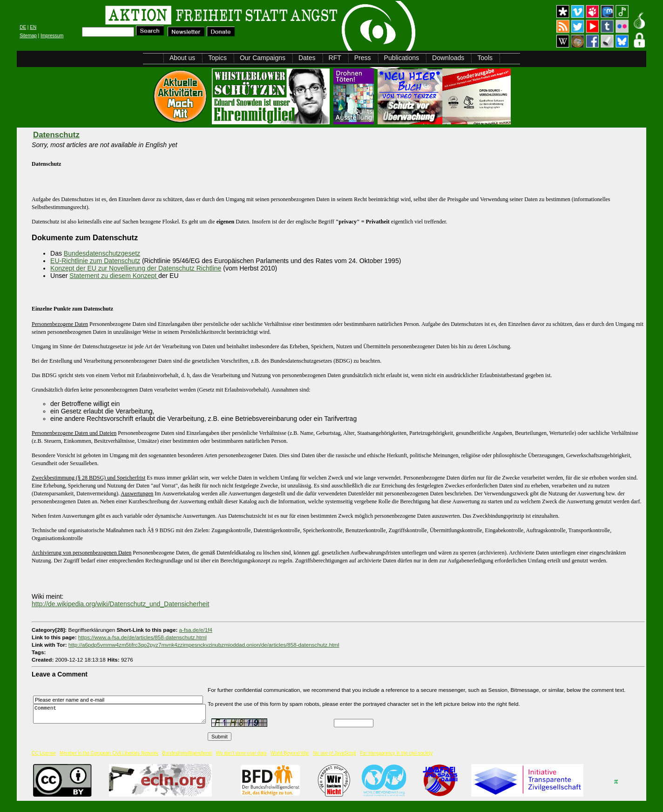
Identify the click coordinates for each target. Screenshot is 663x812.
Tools (485, 58)
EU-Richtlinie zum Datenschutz (95, 261)
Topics (217, 58)
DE (23, 27)
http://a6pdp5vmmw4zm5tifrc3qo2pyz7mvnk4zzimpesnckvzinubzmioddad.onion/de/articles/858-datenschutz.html (204, 645)
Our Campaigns (263, 58)
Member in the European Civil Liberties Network (109, 761)
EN (33, 27)
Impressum (52, 36)
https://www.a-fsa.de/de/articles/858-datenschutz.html (142, 637)
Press (363, 58)
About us (182, 58)
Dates (307, 58)
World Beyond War (290, 761)
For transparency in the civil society (396, 761)
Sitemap (28, 36)
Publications (402, 58)
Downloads (448, 58)
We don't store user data (241, 761)
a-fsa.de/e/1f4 (196, 630)
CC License (44, 761)
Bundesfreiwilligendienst (187, 761)
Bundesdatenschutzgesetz (102, 253)
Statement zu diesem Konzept (114, 276)
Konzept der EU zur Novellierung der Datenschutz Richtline (136, 268)
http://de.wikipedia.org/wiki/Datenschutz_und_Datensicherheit (120, 604)
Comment (122, 717)
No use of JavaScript (334, 761)
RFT (335, 58)
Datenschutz (56, 135)
